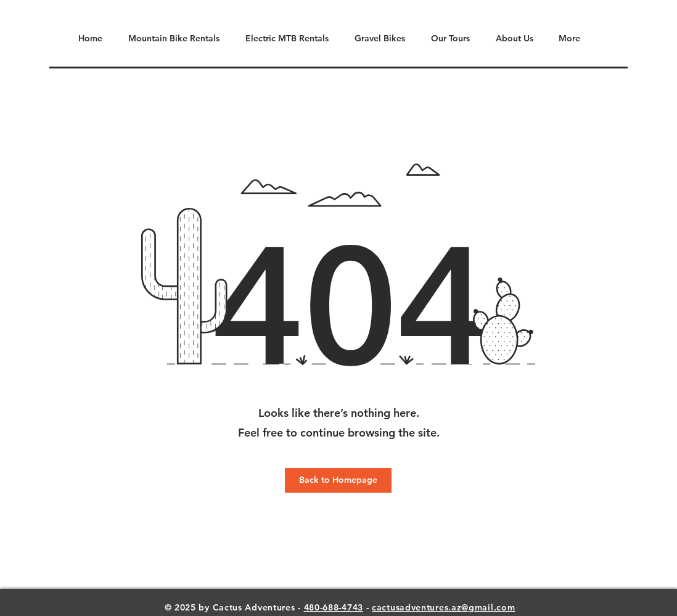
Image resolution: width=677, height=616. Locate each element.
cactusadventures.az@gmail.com (443, 607)
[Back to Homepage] (338, 480)
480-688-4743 (334, 607)
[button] (447, 39)
